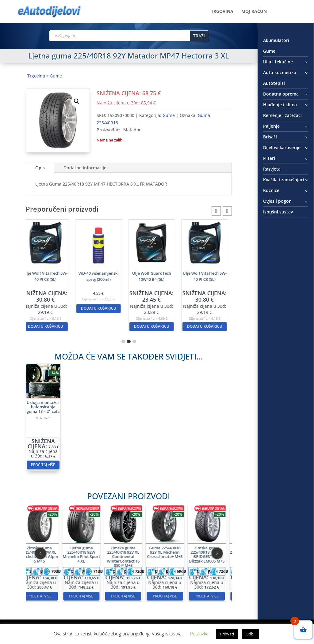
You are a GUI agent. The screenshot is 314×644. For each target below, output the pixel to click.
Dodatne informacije (85, 168)
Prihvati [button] (227, 634)
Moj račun (254, 12)
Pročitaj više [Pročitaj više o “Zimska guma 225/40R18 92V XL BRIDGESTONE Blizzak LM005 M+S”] (174, 573)
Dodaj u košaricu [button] (49, 326)
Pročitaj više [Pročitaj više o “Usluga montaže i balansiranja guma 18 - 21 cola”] (83, 442)
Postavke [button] (199, 634)
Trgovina (222, 12)
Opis (40, 168)
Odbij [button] (251, 634)
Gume (56, 76)
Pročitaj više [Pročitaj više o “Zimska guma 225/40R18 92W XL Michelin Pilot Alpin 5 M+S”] (84, 573)
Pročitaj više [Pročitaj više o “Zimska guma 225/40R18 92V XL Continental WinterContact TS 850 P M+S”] (129, 573)
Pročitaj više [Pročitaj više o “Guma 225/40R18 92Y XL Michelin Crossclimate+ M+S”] (151, 573)
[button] (77, 101)
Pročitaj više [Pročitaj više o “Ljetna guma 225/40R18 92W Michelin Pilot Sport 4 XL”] (106, 573)
